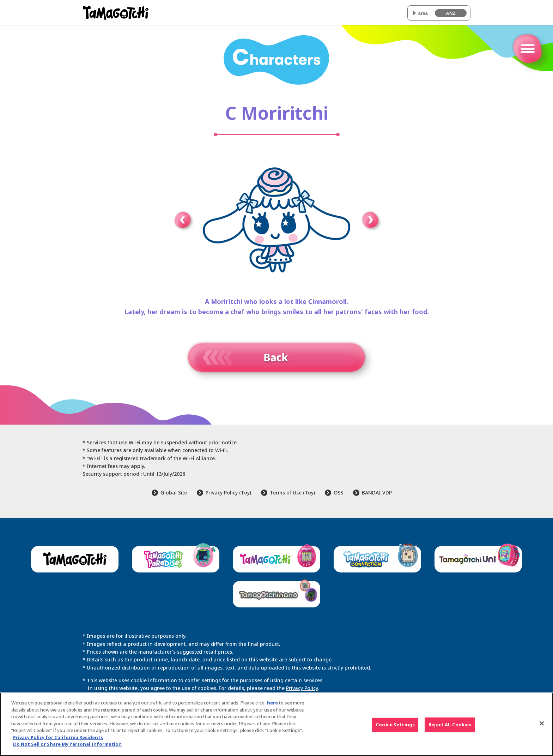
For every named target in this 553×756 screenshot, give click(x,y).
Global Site (174, 493)
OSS (338, 493)
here (272, 704)
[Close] (542, 724)
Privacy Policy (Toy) (228, 493)
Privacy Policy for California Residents (58, 738)
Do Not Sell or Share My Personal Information (67, 745)
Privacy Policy (302, 688)
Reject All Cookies (450, 725)
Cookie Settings (395, 725)
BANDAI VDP (377, 493)
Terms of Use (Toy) (292, 493)
